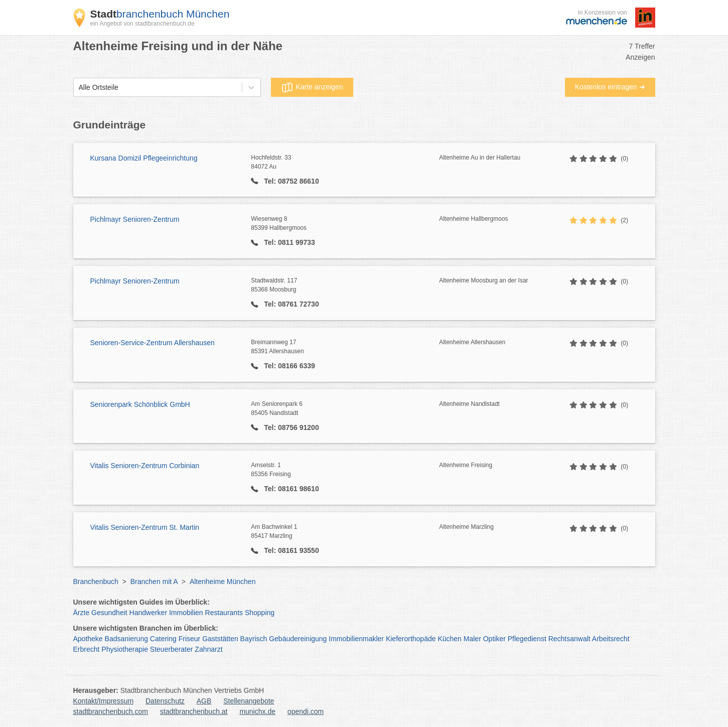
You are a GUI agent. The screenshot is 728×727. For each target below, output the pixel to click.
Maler (472, 639)
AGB (204, 701)
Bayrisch (254, 639)
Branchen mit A (154, 581)
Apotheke (88, 639)
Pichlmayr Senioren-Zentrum (135, 219)
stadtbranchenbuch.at (194, 711)
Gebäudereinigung (298, 639)
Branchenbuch (96, 581)
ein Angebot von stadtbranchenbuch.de (142, 24)
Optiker (494, 639)
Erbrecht (87, 649)
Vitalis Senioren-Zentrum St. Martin (145, 527)
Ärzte (82, 613)
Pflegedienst (527, 639)
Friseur (190, 639)
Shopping (260, 613)
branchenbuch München (160, 14)
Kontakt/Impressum (104, 701)
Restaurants (224, 613)
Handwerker (148, 613)
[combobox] (79, 88)
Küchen (449, 639)
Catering (163, 639)
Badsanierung (126, 639)
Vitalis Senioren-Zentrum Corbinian (145, 466)
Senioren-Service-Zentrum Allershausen (153, 343)
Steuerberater (172, 649)
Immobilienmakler (356, 639)
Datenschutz (165, 701)
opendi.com (306, 711)
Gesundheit (109, 613)
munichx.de (257, 711)
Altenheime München (223, 581)
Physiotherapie (125, 649)
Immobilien (186, 613)
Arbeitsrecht (611, 639)
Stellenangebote (249, 701)
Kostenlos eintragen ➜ (610, 87)
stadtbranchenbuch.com (111, 711)
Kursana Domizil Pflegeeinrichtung (144, 158)
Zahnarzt (208, 649)
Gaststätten (220, 639)
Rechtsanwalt (569, 639)
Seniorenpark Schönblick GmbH (140, 404)
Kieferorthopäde (411, 639)
